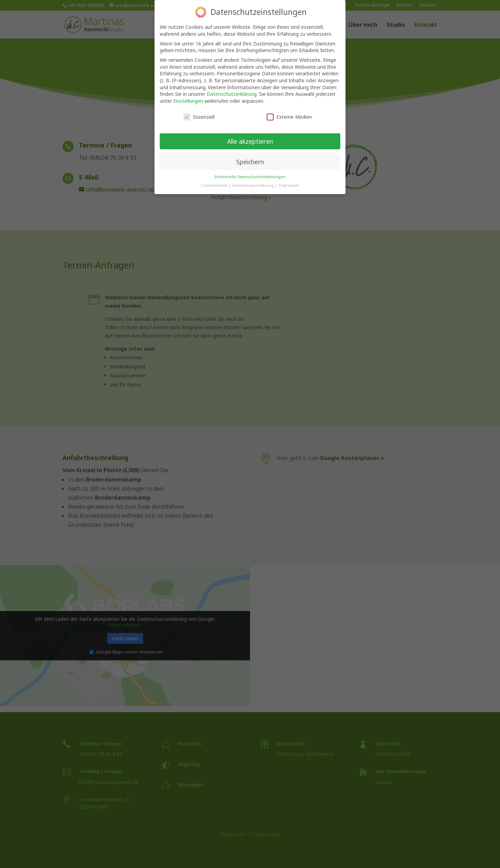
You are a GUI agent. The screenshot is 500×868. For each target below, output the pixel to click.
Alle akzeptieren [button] (250, 135)
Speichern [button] (250, 155)
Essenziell (199, 110)
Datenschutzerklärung (232, 87)
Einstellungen (188, 94)
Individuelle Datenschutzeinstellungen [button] (250, 170)
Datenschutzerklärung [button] (253, 179)
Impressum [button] (289, 179)
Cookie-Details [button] (215, 179)
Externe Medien (289, 110)
